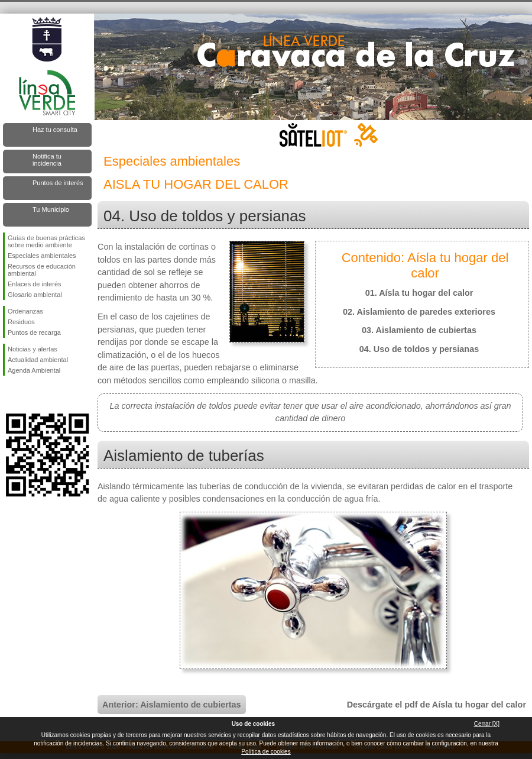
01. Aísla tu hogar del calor (419, 293)
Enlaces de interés (35, 284)
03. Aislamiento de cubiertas (419, 330)
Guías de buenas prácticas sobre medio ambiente (46, 241)
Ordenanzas (25, 311)
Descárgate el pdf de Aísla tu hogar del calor (437, 705)
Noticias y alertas (33, 349)
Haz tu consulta (55, 130)
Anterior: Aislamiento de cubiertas (172, 705)
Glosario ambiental (35, 295)
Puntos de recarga (34, 332)
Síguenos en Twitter (30, 395)
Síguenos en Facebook (10, 395)
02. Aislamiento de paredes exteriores (419, 312)
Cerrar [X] (487, 724)
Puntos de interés (58, 183)
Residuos (21, 322)
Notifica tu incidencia (47, 160)
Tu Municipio (51, 209)
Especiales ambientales (42, 256)
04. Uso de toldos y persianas (419, 349)
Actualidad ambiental (38, 360)
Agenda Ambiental (34, 370)
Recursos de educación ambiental (42, 270)
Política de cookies (266, 752)
